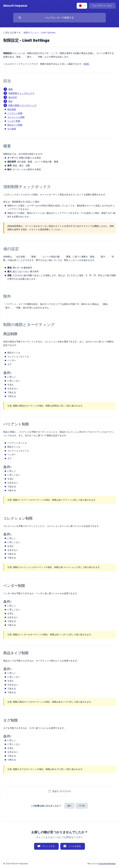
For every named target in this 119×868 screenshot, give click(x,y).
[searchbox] (59, 18)
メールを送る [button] (75, 846)
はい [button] (69, 805)
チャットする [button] (49, 846)
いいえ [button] (82, 805)
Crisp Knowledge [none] (107, 864)
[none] (15, 6)
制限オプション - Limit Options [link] (40, 33)
